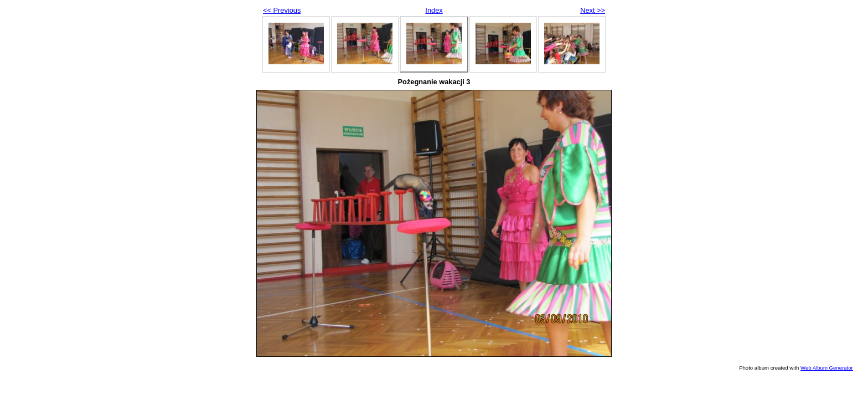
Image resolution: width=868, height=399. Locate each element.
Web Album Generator (827, 368)
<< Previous (282, 10)
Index (434, 10)
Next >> (593, 10)
